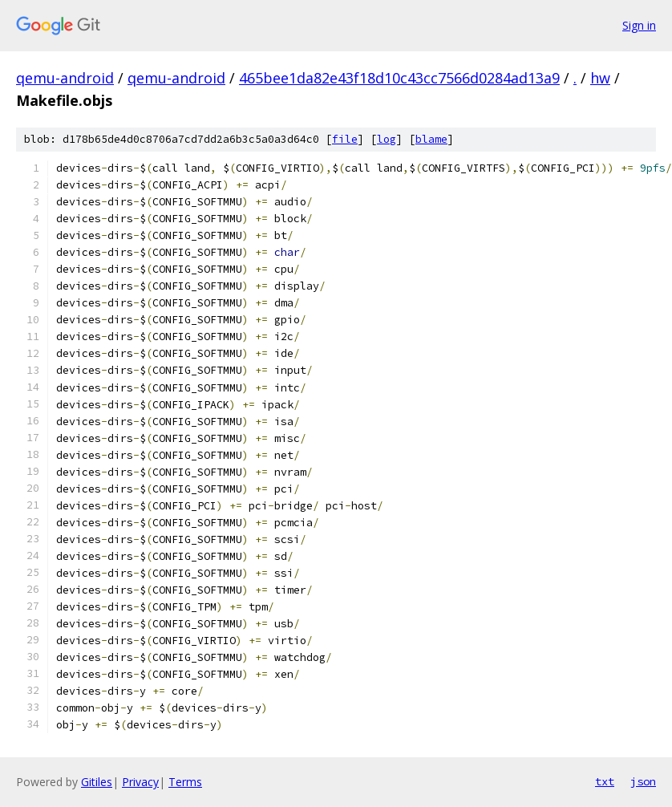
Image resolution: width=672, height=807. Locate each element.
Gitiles (97, 782)
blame (431, 139)
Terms (185, 782)
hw (600, 78)
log (387, 139)
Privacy (140, 782)
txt (605, 781)
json (643, 781)
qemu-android (65, 78)
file (345, 139)
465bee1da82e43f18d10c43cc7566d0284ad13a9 (399, 78)
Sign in (639, 25)
